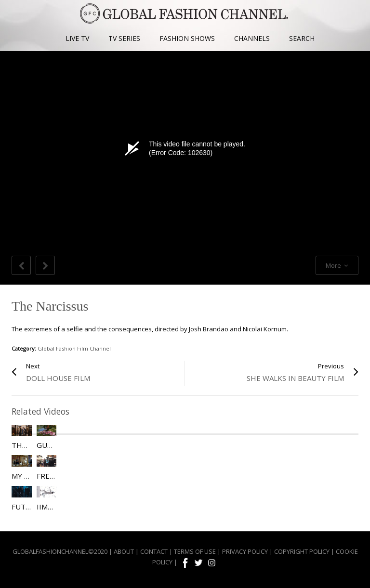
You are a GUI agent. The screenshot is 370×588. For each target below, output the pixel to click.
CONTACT (154, 551)
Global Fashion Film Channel (74, 348)
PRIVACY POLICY (245, 551)
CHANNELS (252, 38)
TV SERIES (124, 38)
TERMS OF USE (195, 551)
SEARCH (302, 38)
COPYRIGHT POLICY (302, 551)
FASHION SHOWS (187, 38)
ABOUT (124, 551)
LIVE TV (77, 38)
